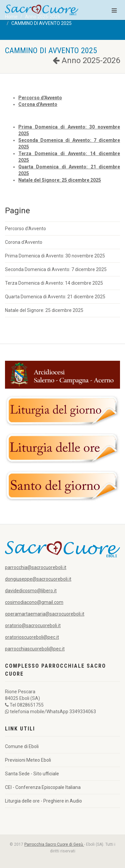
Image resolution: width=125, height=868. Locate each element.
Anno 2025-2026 (86, 60)
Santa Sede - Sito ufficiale (32, 774)
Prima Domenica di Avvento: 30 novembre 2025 (55, 256)
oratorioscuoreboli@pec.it (32, 637)
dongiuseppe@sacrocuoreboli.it (38, 579)
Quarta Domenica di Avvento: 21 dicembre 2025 (55, 297)
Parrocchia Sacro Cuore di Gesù (54, 844)
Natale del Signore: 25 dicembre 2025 (44, 310)
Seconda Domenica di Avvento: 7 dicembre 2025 (56, 269)
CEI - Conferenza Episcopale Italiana (43, 787)
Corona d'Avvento (24, 242)
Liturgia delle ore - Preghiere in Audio (43, 801)
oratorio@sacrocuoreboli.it (33, 626)
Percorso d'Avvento (25, 229)
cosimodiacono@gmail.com (34, 602)
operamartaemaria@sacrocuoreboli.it (45, 614)
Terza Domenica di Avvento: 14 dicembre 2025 (54, 283)
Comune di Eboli (22, 746)
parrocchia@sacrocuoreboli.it (36, 567)
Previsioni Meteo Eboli (28, 760)
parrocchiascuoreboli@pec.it (35, 649)
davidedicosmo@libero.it (31, 591)
